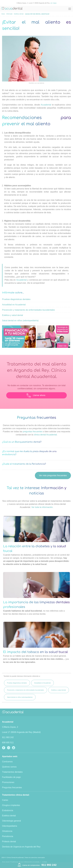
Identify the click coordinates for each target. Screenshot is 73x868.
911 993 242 (8, 737)
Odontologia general (11, 821)
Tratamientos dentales (12, 772)
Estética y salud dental (12, 315)
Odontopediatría (10, 826)
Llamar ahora (36, 395)
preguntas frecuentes (33, 432)
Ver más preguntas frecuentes (53, 475)
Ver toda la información (42, 507)
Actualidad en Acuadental (14, 305)
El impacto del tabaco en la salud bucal (35, 652)
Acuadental (46, 105)
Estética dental (9, 816)
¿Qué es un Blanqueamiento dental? (22, 442)
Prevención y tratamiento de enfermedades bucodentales (28, 310)
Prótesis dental (9, 842)
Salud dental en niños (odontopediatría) (20, 321)
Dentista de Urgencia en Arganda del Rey (21, 847)
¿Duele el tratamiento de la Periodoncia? (24, 464)
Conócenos (7, 762)
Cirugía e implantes (11, 805)
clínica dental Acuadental (45, 435)
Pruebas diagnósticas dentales (16, 299)
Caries (5, 800)
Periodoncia (8, 836)
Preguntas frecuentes (12, 787)
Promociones (8, 782)
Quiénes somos (9, 767)
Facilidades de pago (11, 777)
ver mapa (53, 3)
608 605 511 (8, 743)
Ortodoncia (7, 831)
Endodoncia (8, 810)
